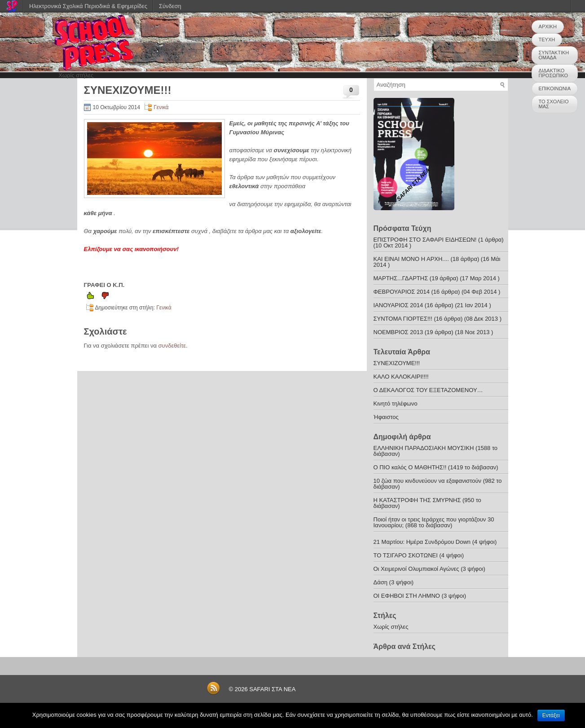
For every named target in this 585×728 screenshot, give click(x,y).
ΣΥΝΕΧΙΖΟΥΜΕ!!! (397, 363)
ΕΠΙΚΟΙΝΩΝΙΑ (555, 88)
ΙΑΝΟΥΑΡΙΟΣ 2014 (398, 305)
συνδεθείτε (172, 346)
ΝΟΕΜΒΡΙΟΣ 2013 (398, 332)
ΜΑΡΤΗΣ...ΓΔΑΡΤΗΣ (401, 278)
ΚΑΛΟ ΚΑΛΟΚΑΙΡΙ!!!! (401, 377)
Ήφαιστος (386, 417)
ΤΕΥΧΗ (547, 40)
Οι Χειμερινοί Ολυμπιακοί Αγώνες (416, 569)
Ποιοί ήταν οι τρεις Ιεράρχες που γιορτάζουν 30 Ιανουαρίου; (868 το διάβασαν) (434, 522)
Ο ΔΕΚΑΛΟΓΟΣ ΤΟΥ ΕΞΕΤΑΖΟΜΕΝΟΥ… (428, 390)
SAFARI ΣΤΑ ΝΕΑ (272, 689)
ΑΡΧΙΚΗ (548, 26)
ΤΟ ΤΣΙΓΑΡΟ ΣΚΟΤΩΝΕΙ (406, 555)
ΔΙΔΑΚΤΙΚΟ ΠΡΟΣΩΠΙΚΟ (553, 73)
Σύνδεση (170, 6)
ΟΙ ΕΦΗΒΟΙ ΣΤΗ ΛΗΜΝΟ (408, 596)
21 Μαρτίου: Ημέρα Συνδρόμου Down (422, 542)
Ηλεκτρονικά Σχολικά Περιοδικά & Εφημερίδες (88, 6)
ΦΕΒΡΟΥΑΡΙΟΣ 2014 (402, 292)
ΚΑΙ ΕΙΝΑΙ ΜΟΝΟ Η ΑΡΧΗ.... (411, 259)
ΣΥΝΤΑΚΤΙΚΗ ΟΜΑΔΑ (554, 55)
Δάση (380, 582)
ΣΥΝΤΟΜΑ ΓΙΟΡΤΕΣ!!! (403, 319)
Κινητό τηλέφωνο (396, 404)
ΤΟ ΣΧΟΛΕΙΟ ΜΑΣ (554, 104)
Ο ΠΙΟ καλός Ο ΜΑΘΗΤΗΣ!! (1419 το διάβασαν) (436, 467)
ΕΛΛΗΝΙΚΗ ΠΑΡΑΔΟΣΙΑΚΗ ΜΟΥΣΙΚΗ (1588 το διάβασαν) (436, 451)
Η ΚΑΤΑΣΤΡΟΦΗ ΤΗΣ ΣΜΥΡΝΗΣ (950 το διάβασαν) (427, 503)
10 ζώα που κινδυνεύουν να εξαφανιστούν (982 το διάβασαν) (438, 484)
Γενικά (161, 107)
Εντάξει (551, 715)
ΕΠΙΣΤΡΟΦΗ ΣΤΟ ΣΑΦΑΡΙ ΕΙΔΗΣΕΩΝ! (425, 240)
